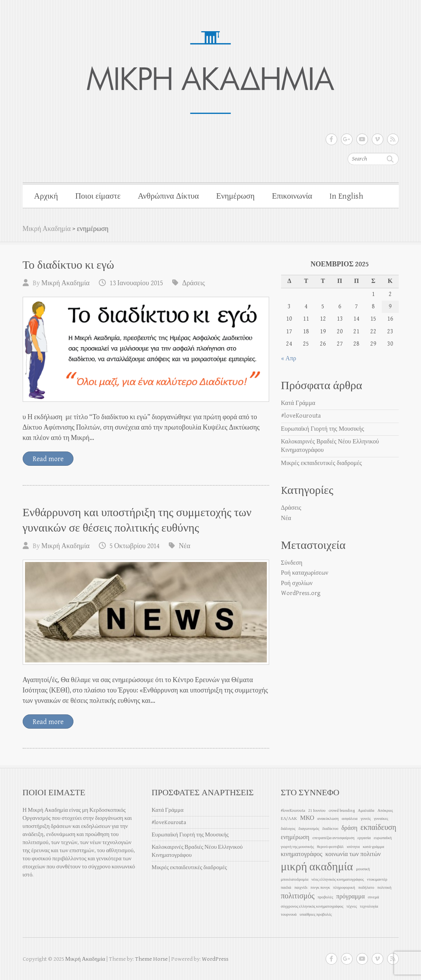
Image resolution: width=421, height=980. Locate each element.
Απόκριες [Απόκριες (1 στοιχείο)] (385, 811)
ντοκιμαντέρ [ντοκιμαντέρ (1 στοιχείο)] (377, 880)
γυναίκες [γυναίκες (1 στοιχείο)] (381, 819)
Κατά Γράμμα (298, 403)
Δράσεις (194, 283)
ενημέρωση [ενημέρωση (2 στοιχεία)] (295, 837)
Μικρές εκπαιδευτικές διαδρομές (322, 463)
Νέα (185, 546)
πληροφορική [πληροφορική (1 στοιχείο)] (344, 888)
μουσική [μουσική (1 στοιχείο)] (363, 869)
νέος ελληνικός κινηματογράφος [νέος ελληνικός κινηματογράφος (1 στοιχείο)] (338, 880)
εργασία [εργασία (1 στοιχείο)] (364, 838)
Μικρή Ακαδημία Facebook (331, 139)
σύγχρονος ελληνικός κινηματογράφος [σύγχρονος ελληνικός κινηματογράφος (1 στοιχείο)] (312, 906)
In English (346, 196)
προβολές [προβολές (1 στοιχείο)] (325, 897)
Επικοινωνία (292, 196)
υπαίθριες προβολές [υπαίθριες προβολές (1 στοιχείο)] (316, 915)
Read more (48, 459)
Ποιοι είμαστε (98, 196)
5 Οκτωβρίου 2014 (135, 546)
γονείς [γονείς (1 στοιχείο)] (366, 819)
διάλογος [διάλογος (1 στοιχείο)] (288, 829)
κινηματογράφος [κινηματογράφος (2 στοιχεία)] (301, 854)
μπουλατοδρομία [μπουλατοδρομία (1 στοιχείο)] (295, 880)
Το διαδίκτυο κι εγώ (68, 265)
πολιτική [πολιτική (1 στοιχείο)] (384, 888)
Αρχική (46, 196)
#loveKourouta (301, 416)
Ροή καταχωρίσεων (305, 573)
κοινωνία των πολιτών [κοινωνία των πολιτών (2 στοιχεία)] (353, 854)
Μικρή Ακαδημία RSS (393, 139)
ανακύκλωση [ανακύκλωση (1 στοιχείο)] (328, 819)
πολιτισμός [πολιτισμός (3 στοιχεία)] (298, 896)
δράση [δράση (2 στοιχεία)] (349, 828)
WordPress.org (301, 593)
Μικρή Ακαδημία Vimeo (378, 139)
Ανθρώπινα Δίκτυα (168, 196)
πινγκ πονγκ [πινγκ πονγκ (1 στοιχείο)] (320, 888)
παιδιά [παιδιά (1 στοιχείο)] (286, 888)
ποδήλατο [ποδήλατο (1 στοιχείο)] (366, 888)
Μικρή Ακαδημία (47, 229)
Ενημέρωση (235, 196)
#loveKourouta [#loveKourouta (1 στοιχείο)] (293, 811)
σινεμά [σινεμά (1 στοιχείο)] (374, 897)
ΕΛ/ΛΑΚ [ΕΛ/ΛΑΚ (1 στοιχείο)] (289, 819)
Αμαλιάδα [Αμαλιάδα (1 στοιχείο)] (366, 811)
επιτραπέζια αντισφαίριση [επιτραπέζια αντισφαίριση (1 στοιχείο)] (333, 838)
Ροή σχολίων (297, 583)
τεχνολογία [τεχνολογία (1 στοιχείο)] (369, 906)
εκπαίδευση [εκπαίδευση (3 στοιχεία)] (378, 828)
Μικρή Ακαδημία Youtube (362, 139)
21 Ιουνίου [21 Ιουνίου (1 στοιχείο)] (317, 811)
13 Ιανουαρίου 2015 (136, 283)
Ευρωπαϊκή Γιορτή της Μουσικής (323, 429)
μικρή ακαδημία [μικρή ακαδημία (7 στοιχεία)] (317, 867)
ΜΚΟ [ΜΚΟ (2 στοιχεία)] (307, 818)
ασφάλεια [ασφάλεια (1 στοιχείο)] (350, 819)
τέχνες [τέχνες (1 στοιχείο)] (352, 906)
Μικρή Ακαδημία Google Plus (347, 139)
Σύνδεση (292, 563)
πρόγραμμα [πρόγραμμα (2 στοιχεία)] (351, 897)
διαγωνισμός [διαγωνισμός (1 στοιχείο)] (309, 829)
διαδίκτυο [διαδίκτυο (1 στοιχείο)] (330, 829)
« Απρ (289, 359)
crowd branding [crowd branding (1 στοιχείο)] (342, 811)
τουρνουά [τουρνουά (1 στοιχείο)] (289, 915)
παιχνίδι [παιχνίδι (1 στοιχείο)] (301, 888)
